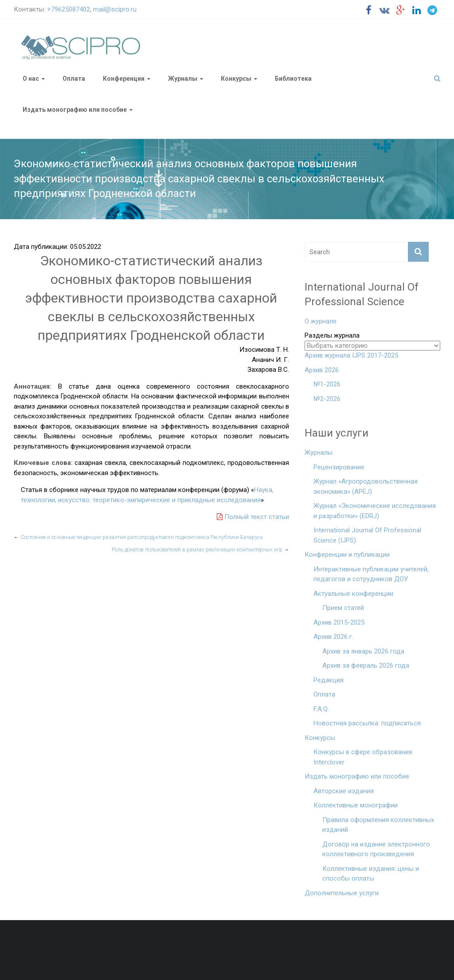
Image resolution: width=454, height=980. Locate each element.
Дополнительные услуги (342, 893)
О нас (31, 79)
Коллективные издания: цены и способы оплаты (371, 874)
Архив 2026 (322, 370)
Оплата (74, 79)
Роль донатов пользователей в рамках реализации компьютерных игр (200, 550)
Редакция (329, 680)
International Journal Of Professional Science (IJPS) (367, 535)
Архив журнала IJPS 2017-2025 (351, 355)
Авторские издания (344, 791)
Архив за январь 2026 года (363, 651)
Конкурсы (236, 79)
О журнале (321, 321)
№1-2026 (327, 384)
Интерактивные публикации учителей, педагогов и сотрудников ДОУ (371, 574)
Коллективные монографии (356, 805)
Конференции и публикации (347, 555)
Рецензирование (339, 467)
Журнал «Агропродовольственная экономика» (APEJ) (366, 486)
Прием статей (343, 608)
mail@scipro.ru (115, 9)
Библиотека (293, 79)
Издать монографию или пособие (75, 110)
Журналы (183, 79)
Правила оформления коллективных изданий (378, 825)
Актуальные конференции (353, 594)
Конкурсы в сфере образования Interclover (363, 757)
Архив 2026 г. (333, 637)
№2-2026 (327, 399)
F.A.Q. (321, 709)
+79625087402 (68, 9)
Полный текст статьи (253, 517)
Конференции (124, 79)
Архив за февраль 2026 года (366, 665)
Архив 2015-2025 (339, 622)
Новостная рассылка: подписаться (367, 723)
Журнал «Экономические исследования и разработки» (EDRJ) (375, 511)
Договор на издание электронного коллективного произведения (376, 849)
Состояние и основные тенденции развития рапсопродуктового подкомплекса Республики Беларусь (138, 537)
